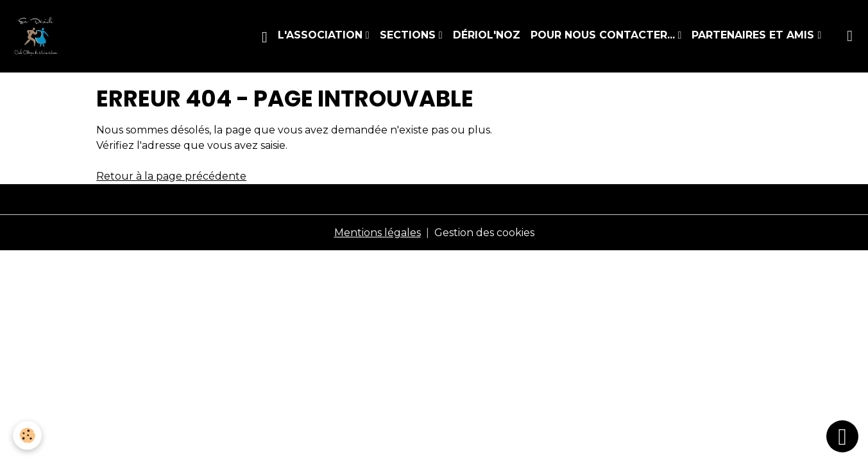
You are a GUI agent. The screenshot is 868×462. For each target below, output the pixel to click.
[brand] (38, 36)
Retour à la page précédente (171, 176)
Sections (409, 35)
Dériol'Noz (487, 35)
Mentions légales (378, 233)
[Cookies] (27, 435)
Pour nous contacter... (604, 35)
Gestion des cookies (484, 233)
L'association (322, 35)
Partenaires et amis (754, 35)
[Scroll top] (842, 436)
